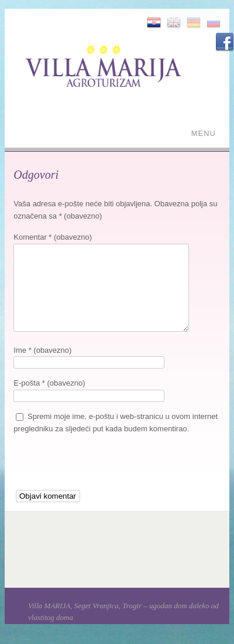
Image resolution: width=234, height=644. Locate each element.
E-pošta (49, 383)
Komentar (53, 237)
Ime (42, 350)
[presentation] (102, 467)
